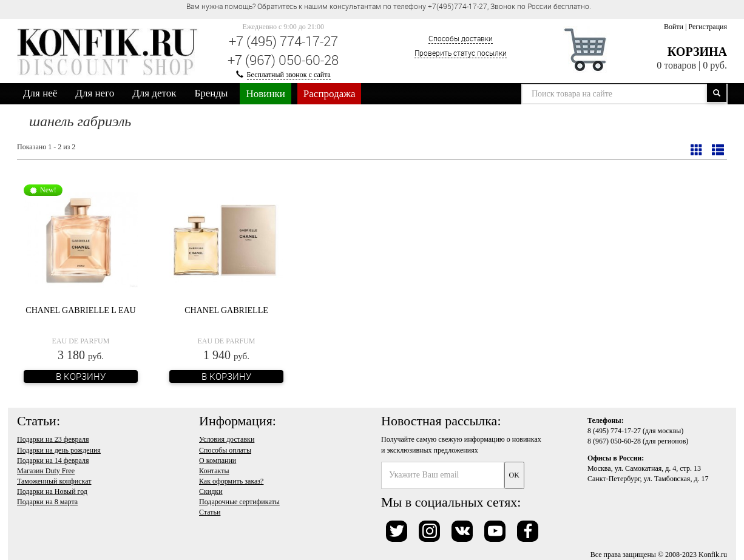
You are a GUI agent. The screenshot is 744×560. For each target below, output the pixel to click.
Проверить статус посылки (461, 53)
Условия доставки (227, 439)
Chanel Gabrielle (226, 310)
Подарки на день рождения (59, 450)
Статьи (210, 512)
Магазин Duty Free (46, 471)
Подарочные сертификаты (239, 502)
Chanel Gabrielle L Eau (80, 310)
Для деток (154, 93)
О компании (218, 460)
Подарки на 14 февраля (53, 460)
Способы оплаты (225, 450)
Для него (95, 93)
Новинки (265, 94)
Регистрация (708, 27)
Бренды (211, 93)
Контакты (214, 471)
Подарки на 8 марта (47, 502)
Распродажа (330, 94)
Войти (674, 27)
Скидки (211, 491)
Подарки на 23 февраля (53, 439)
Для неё (40, 93)
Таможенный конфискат (54, 481)
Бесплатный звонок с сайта (289, 75)
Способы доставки (461, 38)
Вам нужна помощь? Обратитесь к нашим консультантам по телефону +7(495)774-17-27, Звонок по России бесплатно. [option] (389, 6)
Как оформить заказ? (231, 481)
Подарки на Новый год (52, 491)
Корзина (697, 52)
